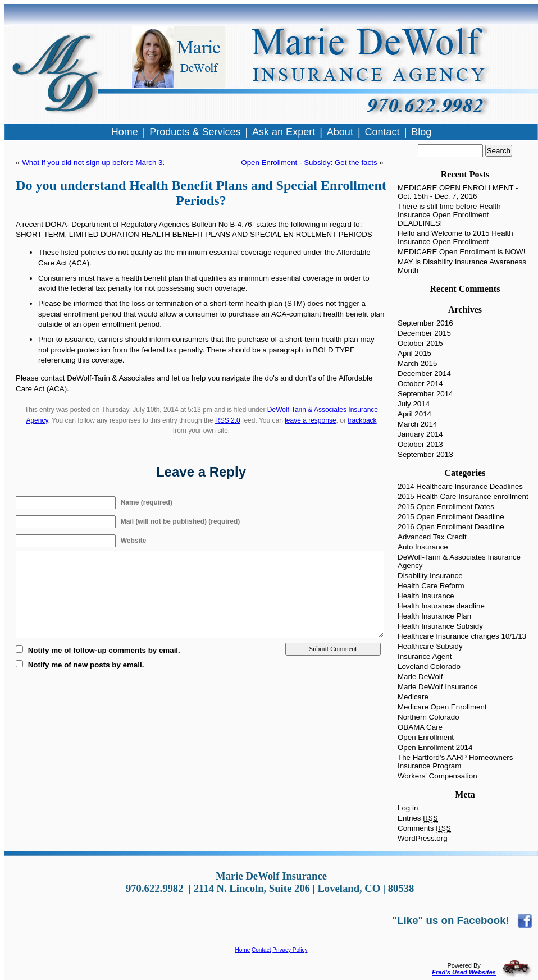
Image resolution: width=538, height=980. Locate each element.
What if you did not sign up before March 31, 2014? (107, 162)
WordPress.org (423, 838)
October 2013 (420, 444)
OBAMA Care (420, 727)
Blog (421, 132)
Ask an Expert (284, 132)
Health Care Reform (431, 586)
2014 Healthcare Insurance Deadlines (460, 486)
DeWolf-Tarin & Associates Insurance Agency (459, 561)
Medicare (413, 697)
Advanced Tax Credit (432, 537)
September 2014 (425, 394)
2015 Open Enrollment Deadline (451, 517)
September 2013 (425, 454)
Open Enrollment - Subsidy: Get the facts (309, 162)
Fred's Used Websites (464, 972)
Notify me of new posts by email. (86, 665)
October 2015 (420, 343)
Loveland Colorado (429, 667)
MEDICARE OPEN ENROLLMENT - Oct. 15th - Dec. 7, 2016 (458, 192)
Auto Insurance (423, 547)
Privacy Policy (290, 950)
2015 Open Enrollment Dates (446, 507)
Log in (408, 808)
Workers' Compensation (437, 776)
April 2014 (414, 414)
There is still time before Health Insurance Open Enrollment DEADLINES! (449, 215)
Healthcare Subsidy (430, 646)
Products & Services (195, 132)
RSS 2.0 (228, 420)
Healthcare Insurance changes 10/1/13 (462, 636)
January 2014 (420, 434)
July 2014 (414, 404)
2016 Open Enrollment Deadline (451, 527)
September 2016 (425, 323)
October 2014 (420, 384)
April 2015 (414, 353)
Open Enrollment (426, 737)
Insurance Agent (425, 656)
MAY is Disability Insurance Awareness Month (462, 266)
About (340, 132)
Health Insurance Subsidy (440, 626)
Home (243, 950)
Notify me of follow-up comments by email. (104, 650)
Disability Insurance (430, 576)
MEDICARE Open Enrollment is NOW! (461, 252)
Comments (424, 828)
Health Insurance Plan (434, 616)
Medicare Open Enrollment (442, 707)
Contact (261, 950)
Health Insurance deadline (441, 606)
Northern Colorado (428, 717)
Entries (418, 818)
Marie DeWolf (420, 677)
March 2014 (417, 424)
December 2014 (424, 374)
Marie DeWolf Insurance (438, 687)
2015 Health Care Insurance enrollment (463, 496)
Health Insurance (426, 596)
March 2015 (417, 363)
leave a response (310, 420)
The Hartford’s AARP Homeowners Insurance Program (455, 762)
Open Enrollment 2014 (435, 747)
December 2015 (424, 333)
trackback (362, 420)
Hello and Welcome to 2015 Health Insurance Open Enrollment (455, 237)
